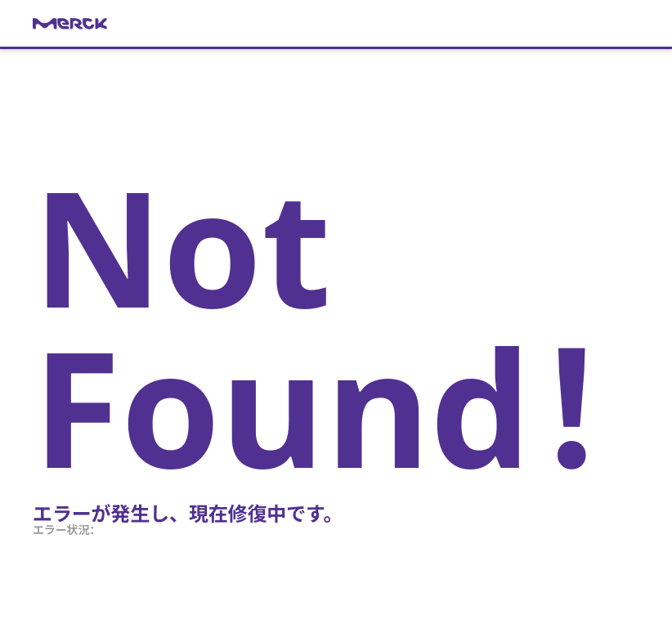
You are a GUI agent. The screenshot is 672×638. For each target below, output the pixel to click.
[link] (336, 24)
